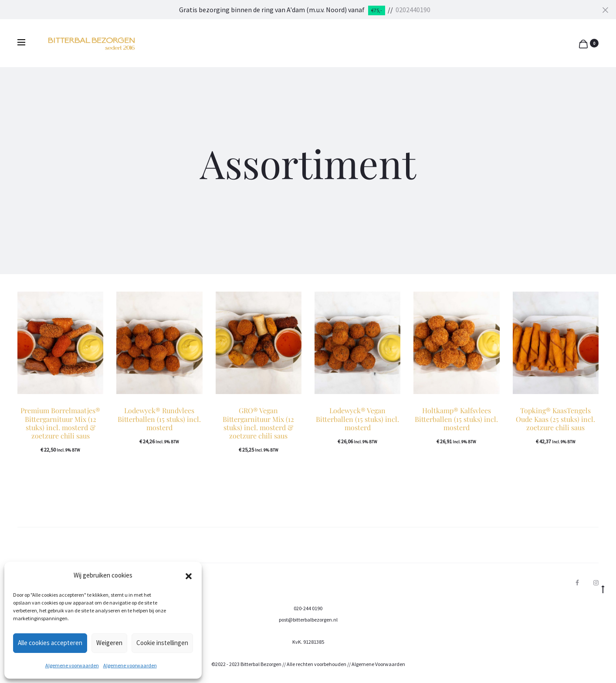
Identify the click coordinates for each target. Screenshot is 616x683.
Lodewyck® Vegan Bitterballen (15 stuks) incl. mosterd (357, 419)
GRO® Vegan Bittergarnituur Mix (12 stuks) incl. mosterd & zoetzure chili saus (258, 423)
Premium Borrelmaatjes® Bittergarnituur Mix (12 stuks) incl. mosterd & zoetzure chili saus (60, 423)
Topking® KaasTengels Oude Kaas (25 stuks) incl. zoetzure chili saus (555, 419)
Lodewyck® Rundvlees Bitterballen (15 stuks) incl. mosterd (159, 419)
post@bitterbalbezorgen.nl (308, 620)
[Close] (605, 9)
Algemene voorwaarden (72, 665)
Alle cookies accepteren (50, 643)
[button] (189, 575)
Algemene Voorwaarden (378, 664)
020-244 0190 (308, 608)
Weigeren (109, 643)
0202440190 (413, 10)
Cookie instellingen (162, 643)
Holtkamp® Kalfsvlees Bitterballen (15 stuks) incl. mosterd (456, 419)
